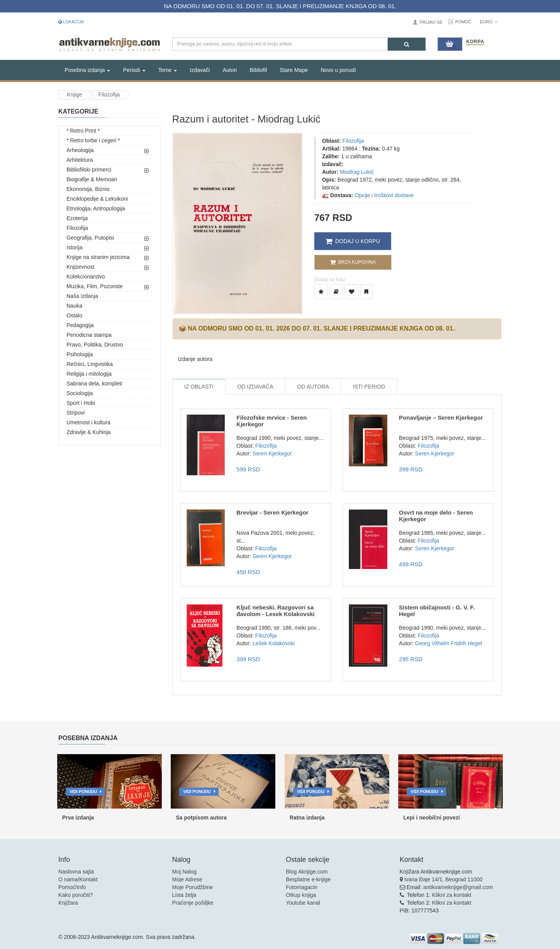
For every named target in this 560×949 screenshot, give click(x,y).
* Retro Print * (83, 131)
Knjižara (68, 903)
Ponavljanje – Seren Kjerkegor (441, 418)
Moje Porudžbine (193, 887)
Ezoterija (77, 218)
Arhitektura (80, 160)
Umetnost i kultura (88, 422)
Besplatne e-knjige (308, 879)
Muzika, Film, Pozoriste (95, 286)
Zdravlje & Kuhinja (89, 432)
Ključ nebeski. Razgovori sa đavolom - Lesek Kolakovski (276, 611)
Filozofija (109, 95)
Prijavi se (431, 22)
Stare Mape (294, 70)
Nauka (74, 306)
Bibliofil (258, 70)
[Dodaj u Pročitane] (366, 292)
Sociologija (80, 393)
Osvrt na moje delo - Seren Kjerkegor (436, 516)
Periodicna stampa (89, 335)
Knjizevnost (80, 267)
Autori (230, 70)
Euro (489, 22)
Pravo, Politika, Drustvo (95, 345)
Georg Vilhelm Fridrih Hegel (448, 643)
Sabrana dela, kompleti (94, 383)
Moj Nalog (185, 872)
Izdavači (200, 70)
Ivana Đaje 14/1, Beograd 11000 (443, 879)
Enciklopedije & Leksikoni (97, 199)
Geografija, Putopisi (90, 238)
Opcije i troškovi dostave (384, 195)
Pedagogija (80, 325)
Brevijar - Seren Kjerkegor (272, 512)
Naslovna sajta (76, 872)
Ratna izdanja (307, 818)
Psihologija (80, 354)
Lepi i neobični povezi (431, 818)
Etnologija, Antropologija (96, 208)
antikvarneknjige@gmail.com (458, 887)
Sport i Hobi (81, 403)
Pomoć (464, 22)
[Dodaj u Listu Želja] (321, 292)
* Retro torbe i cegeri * (93, 140)
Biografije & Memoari (92, 179)
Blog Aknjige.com (307, 872)
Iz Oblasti (199, 387)
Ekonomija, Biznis (88, 189)
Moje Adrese (187, 879)
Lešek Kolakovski (273, 643)
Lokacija (71, 22)
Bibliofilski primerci (89, 170)
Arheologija (80, 150)
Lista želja (184, 895)
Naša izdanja (82, 296)
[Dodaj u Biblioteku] (336, 292)
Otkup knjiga (301, 895)
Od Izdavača (255, 387)
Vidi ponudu (83, 791)
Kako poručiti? (76, 895)
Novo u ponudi (338, 70)
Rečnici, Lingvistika (90, 364)
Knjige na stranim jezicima (98, 257)
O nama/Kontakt (78, 879)
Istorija (74, 247)
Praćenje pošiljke (193, 903)
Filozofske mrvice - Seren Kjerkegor (272, 421)
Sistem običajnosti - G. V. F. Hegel (437, 611)
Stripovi (76, 413)
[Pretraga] (407, 44)
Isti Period (369, 387)
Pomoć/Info (72, 887)
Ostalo (74, 315)
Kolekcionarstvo (86, 277)
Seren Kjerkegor (272, 453)
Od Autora (313, 387)
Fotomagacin (302, 887)
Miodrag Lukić (357, 172)
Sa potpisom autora (201, 818)
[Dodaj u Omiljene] (352, 292)
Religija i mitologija (89, 374)
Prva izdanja (78, 818)
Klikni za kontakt (452, 895)
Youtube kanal (303, 903)
